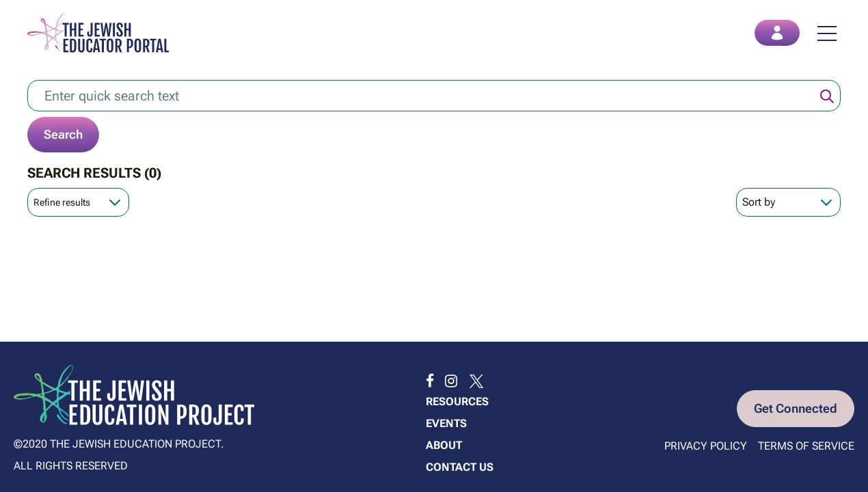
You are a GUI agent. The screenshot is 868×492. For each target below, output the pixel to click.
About (444, 445)
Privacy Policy (706, 446)
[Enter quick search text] (434, 96)
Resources (457, 401)
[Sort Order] (788, 202)
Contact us (460, 467)
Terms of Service (806, 446)
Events (446, 423)
